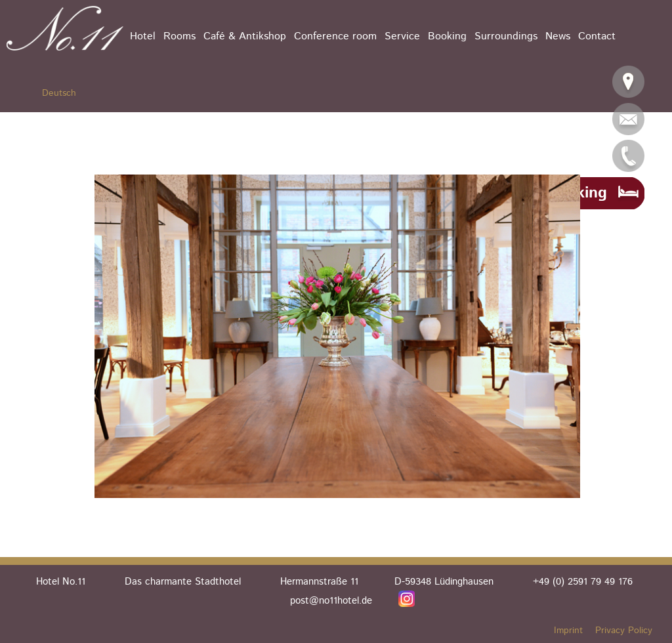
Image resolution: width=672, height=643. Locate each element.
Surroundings (506, 36)
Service (402, 36)
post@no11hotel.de (331, 601)
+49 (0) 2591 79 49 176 (583, 582)
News (558, 36)
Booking (447, 36)
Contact (597, 36)
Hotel (143, 36)
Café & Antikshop (245, 36)
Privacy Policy (624, 631)
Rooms (179, 36)
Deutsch (59, 93)
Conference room (335, 36)
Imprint (568, 631)
